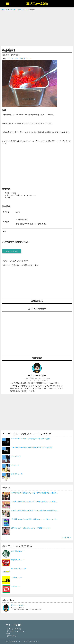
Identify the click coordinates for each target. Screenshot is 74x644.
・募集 (8, 633)
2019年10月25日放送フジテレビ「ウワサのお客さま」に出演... (34, 493)
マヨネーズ (15, 465)
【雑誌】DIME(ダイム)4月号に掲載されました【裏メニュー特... (34, 519)
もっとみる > (66, 538)
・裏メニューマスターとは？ (16, 631)
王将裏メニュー (16, 586)
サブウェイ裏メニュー (19, 569)
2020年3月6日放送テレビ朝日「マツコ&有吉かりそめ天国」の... (35, 510)
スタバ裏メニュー (17, 551)
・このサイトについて (13, 629)
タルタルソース (17, 474)
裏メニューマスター (18, 605)
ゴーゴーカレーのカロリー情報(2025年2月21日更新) (31, 439)
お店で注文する (12, 251)
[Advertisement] (37, 29)
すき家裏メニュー (17, 560)
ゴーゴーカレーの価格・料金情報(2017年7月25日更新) (31, 447)
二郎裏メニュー (16, 577)
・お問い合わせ (11, 636)
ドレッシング (16, 456)
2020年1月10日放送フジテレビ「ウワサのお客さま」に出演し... (35, 502)
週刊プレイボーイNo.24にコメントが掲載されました (31, 528)
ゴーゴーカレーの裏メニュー (19, 58)
